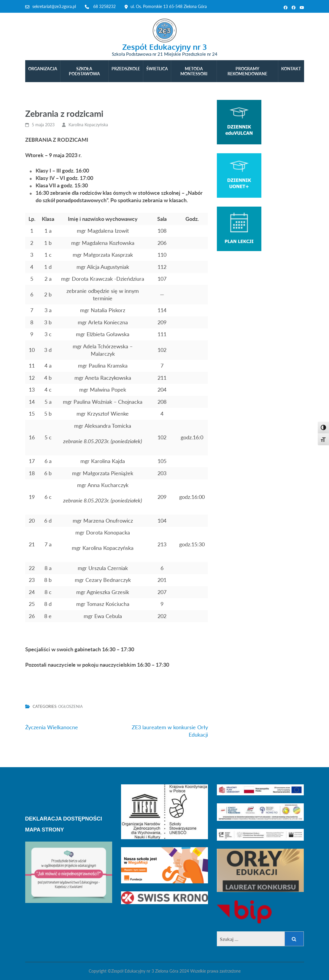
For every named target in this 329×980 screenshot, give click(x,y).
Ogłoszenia (70, 706)
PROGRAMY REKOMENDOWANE (247, 71)
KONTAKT (291, 69)
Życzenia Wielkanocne (52, 727)
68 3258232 (104, 6)
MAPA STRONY (45, 830)
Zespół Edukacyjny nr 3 (164, 47)
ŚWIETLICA (157, 69)
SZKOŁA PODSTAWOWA (84, 71)
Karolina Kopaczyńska (88, 125)
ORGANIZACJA (43, 69)
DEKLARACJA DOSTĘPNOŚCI (64, 819)
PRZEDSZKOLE (126, 69)
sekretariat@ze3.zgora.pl (54, 6)
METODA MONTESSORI (194, 71)
